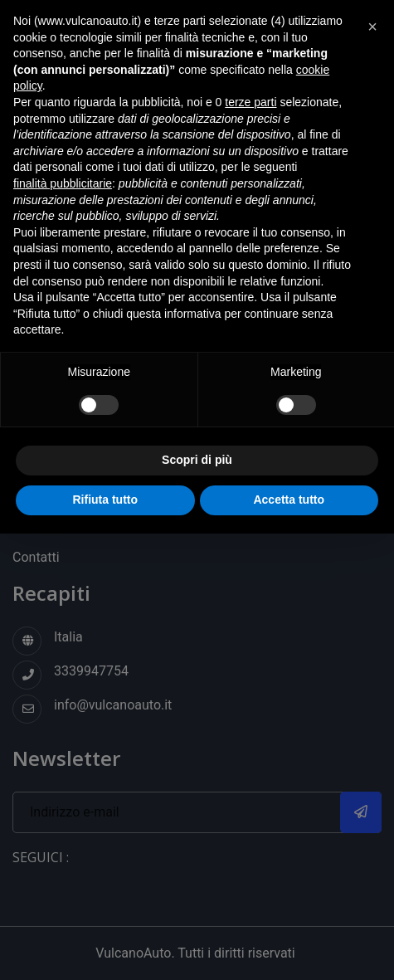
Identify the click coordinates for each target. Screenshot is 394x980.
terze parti (251, 102)
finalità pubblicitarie (63, 183)
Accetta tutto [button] (289, 500)
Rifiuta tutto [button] (105, 500)
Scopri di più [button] (197, 460)
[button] (372, 27)
